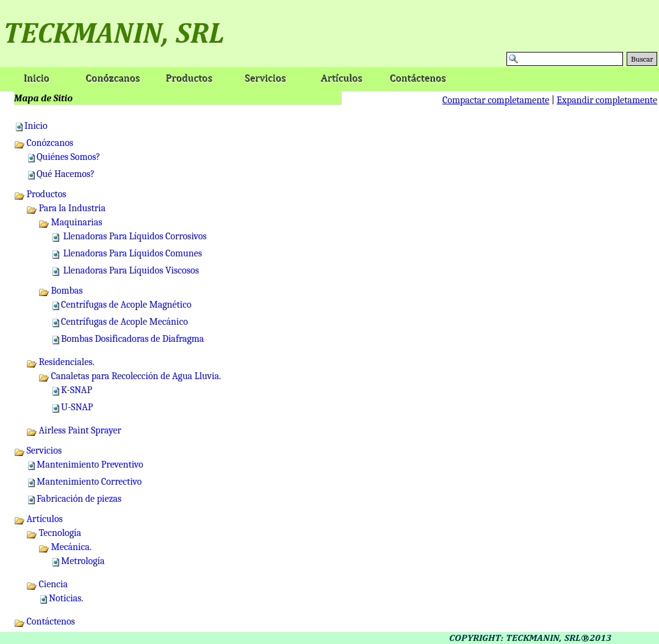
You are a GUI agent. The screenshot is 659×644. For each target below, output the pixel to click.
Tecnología (54, 533)
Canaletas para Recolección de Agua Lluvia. (130, 376)
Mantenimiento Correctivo (89, 482)
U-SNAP (77, 407)
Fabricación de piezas (79, 499)
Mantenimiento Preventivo (90, 465)
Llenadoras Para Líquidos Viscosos (130, 270)
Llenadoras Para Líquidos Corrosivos (134, 236)
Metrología (83, 561)
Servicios (38, 450)
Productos (40, 194)
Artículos (38, 519)
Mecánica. (65, 547)
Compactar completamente (496, 100)
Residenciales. (60, 362)
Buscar (642, 59)
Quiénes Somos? (68, 157)
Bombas (61, 291)
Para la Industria (66, 208)
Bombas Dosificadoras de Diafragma (132, 339)
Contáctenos (45, 621)
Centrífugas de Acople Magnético (126, 305)
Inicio (36, 126)
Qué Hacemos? (66, 174)
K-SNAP (77, 390)
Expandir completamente (607, 100)
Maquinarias (70, 222)
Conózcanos (44, 143)
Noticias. (66, 598)
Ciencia (47, 584)
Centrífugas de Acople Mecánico (124, 322)
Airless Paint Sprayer (74, 430)
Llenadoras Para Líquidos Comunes (131, 253)
